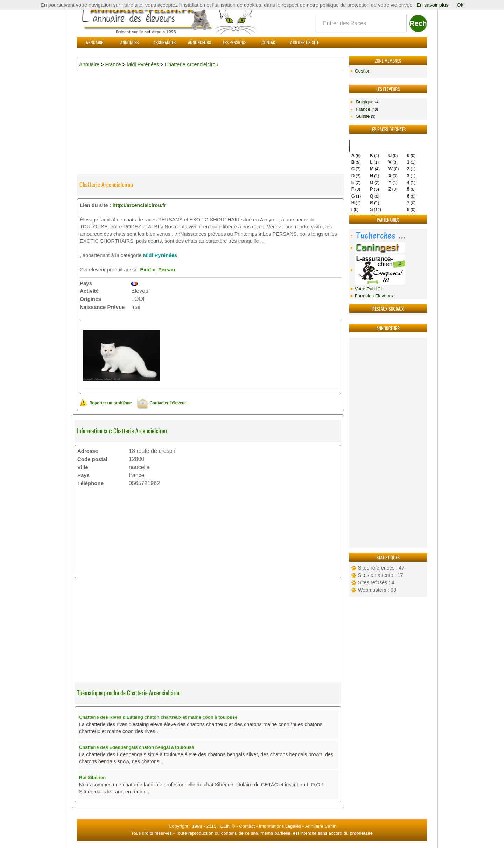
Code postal (92, 459)
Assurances (164, 42)
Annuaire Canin (321, 826)
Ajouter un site (304, 42)
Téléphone (90, 483)
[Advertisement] (388, 443)
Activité (89, 291)
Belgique (367, 102)
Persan (167, 270)
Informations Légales (280, 826)
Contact (269, 42)
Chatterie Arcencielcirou (192, 64)
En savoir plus (432, 5)
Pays (86, 283)
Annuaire (95, 42)
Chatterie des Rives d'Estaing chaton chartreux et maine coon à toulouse (158, 717)
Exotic (148, 270)
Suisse (365, 116)
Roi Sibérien (92, 777)
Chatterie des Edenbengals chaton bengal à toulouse (136, 747)
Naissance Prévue (102, 307)
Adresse (88, 451)
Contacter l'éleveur (162, 403)
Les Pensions (234, 42)
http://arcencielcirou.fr (139, 205)
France (366, 109)
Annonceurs (199, 42)
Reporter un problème (106, 403)
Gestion (363, 71)
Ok (460, 5)
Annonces (129, 42)
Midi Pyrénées (143, 64)
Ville (83, 467)
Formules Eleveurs (374, 296)
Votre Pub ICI (369, 289)
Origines (90, 299)
